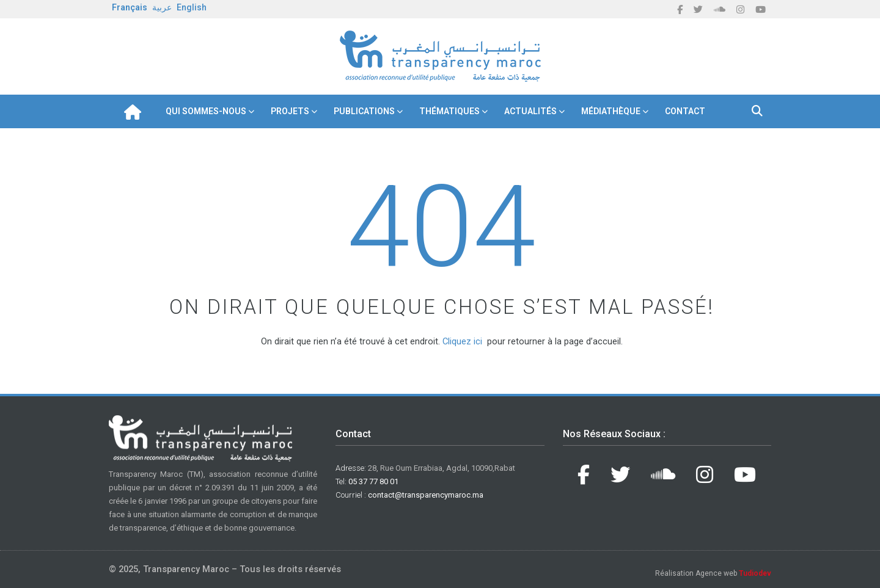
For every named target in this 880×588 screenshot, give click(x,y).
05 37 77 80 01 (373, 481)
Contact (685, 111)
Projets (290, 111)
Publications (364, 111)
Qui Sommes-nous (206, 111)
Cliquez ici (462, 341)
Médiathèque (611, 111)
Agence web (733, 573)
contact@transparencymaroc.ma (426, 495)
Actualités (530, 111)
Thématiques (449, 111)
